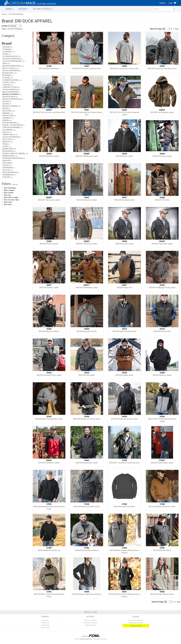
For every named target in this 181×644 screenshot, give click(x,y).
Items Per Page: (160, 29)
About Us (45, 620)
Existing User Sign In (90, 623)
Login (171, 3)
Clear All (15, 184)
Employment (45, 627)
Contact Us (45, 623)
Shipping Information (136, 623)
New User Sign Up (90, 620)
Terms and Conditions (136, 620)
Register (163, 3)
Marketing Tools (90, 625)
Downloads (45, 625)
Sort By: (5, 26)
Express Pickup (136, 626)
